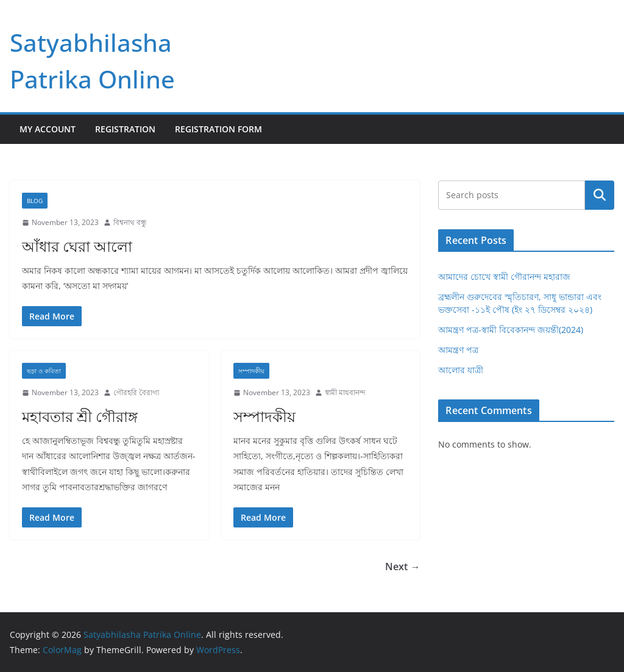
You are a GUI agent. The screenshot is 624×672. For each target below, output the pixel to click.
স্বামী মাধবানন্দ (345, 392)
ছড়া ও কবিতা (44, 371)
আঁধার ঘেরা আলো (77, 246)
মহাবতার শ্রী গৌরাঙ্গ (80, 416)
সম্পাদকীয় (251, 371)
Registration (125, 129)
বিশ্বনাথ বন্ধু (130, 222)
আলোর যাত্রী (461, 370)
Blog (35, 201)
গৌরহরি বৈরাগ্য (136, 392)
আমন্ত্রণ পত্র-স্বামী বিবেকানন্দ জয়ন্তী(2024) (511, 330)
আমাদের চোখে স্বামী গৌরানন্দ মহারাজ (504, 277)
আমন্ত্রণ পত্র (458, 350)
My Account (48, 129)
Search (600, 195)
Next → (402, 567)
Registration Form (218, 129)
